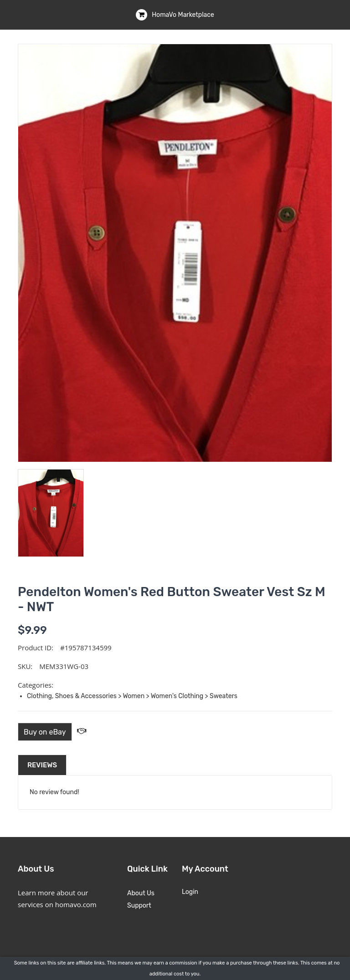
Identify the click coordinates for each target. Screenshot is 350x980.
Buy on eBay (45, 732)
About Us (141, 893)
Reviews (42, 765)
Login (190, 892)
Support (139, 906)
